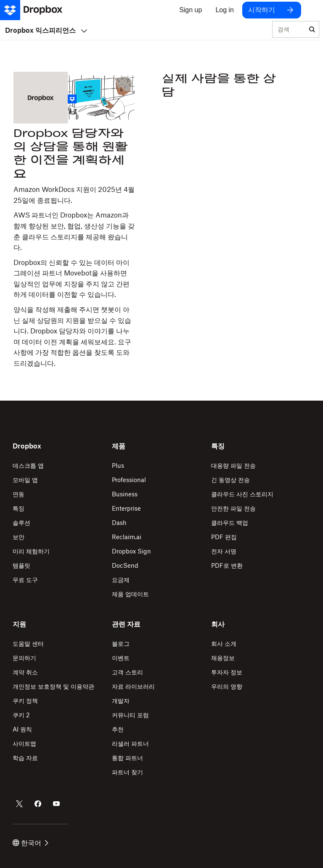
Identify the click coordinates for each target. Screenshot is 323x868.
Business (125, 494)
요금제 (121, 580)
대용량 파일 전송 (233, 465)
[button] (74, 248)
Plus (118, 465)
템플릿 (21, 565)
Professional (129, 480)
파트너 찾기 (127, 772)
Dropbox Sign (131, 551)
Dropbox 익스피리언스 (46, 30)
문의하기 (24, 658)
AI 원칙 (22, 729)
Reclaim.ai (127, 537)
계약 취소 (25, 672)
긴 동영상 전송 (230, 480)
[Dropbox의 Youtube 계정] (56, 804)
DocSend (125, 565)
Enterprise (126, 508)
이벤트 (121, 658)
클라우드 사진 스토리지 (242, 494)
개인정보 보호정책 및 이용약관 (53, 686)
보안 (19, 537)
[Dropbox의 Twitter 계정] (19, 804)
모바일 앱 (25, 480)
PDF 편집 (224, 537)
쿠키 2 (21, 715)
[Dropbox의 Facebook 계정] (38, 804)
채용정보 (223, 658)
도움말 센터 (28, 644)
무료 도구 (25, 580)
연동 (19, 494)
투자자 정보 (227, 672)
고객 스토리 (127, 672)
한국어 (30, 843)
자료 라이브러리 (133, 686)
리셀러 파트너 (130, 743)
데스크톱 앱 (28, 465)
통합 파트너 (127, 758)
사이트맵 (24, 743)
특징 (19, 508)
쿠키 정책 (25, 701)
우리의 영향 (227, 686)
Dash (119, 523)
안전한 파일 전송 (233, 508)
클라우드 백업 (230, 523)
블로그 (121, 644)
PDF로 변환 (227, 565)
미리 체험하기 (31, 551)
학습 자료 (25, 758)
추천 (118, 729)
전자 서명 (224, 551)
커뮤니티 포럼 (130, 715)
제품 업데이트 (130, 594)
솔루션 (21, 523)
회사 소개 (224, 644)
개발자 (121, 701)
